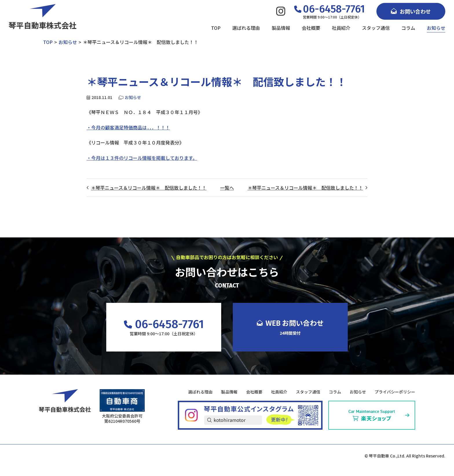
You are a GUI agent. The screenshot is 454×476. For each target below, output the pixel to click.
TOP (216, 28)
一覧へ (227, 188)
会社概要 (311, 28)
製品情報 (281, 28)
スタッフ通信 (376, 28)
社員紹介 (341, 28)
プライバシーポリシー (395, 392)
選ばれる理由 (246, 28)
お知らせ (436, 28)
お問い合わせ (411, 11)
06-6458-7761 (164, 324)
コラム (408, 28)
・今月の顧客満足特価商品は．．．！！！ (128, 127)
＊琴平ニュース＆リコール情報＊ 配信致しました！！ (149, 188)
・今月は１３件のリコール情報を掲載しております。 (142, 158)
